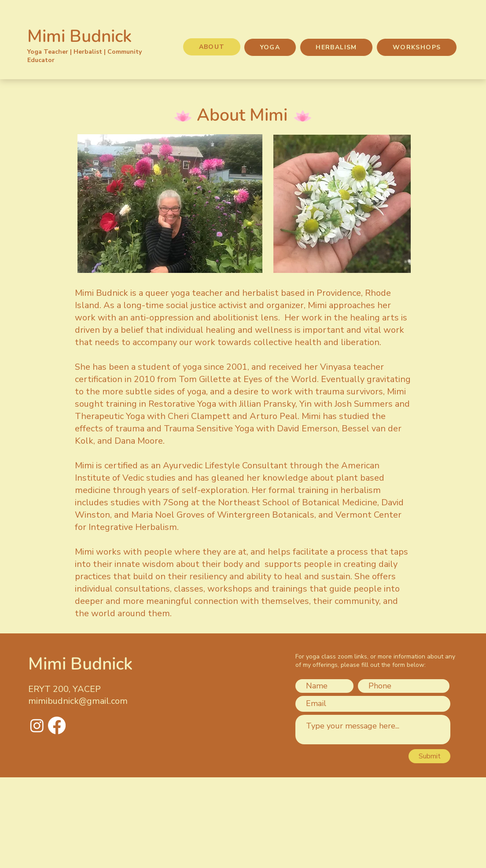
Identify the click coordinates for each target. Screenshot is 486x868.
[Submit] (429, 756)
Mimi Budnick (79, 36)
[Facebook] (57, 725)
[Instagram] (37, 725)
